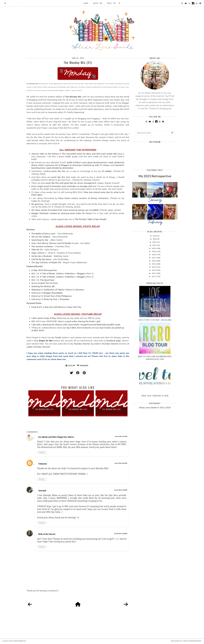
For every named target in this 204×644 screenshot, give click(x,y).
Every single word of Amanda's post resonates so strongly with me (64, 186)
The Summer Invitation (42, 246)
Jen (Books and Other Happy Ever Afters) (56, 437)
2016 (154, 261)
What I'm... (113, 3)
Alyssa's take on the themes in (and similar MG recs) (77, 154)
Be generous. (38, 204)
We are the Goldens (41, 237)
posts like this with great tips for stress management (71, 183)
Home (86, 3)
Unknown (43, 464)
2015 (154, 264)
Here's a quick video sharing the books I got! (79, 321)
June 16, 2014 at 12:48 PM (121, 490)
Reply (42, 452)
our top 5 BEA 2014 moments (77, 328)
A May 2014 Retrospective (44, 270)
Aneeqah (42, 491)
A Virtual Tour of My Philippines (57, 296)
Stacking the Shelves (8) (43, 286)
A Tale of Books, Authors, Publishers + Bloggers (63, 274)
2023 (155, 239)
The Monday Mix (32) (78, 409)
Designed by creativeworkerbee (186, 641)
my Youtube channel (80, 344)
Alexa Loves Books (11, 641)
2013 (154, 270)
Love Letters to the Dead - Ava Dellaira (155, 320)
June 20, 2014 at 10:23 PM (121, 534)
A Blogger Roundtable (52, 293)
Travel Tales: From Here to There (155, 396)
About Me (98, 3)
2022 (155, 242)
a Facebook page (112, 341)
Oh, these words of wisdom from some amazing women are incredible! (65, 210)
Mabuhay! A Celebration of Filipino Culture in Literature (58, 290)
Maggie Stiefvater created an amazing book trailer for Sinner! (62, 213)
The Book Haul (47, 280)
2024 (155, 236)
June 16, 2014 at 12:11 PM (121, 463)
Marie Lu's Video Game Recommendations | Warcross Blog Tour (155, 358)
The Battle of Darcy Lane (43, 234)
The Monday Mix (84, 365)
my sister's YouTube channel (104, 344)
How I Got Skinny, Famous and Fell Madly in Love (55, 243)
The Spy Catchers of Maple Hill (46, 262)
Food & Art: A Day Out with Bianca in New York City (56, 307)
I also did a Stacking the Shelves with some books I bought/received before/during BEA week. (76, 325)
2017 (154, 258)
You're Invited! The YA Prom (45, 283)
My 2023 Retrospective (155, 176)
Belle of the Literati (47, 534)
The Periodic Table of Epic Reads (90, 219)
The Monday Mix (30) (111, 409)
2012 (154, 273)
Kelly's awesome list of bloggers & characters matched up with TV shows (74, 165)
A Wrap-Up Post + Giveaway (55, 299)
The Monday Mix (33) (44, 409)
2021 (155, 245)
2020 (154, 248)
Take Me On (37, 250)
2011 (154, 276)
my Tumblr (56, 337)
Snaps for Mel (46, 341)
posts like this (59, 171)
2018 (154, 255)
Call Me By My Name (41, 259)
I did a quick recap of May (44, 318)
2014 (154, 267)
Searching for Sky (40, 240)
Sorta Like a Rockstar (42, 256)
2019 (154, 251)
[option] (44, 403)
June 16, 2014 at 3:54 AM (121, 436)
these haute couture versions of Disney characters (83, 198)
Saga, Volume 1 (39, 253)
